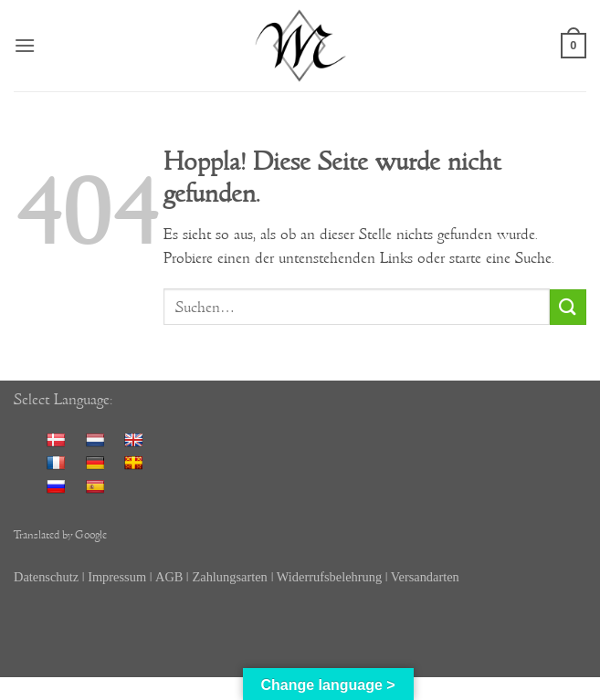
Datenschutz (46, 577)
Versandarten (425, 577)
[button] (25, 45)
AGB (169, 577)
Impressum (117, 577)
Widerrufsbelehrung (331, 577)
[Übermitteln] (568, 307)
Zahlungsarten (229, 577)
